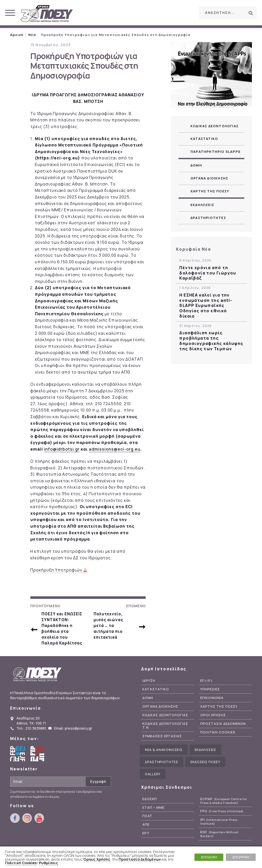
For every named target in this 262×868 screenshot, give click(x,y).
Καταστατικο (204, 139)
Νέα (32, 35)
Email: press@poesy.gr (73, 741)
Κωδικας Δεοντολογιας (214, 126)
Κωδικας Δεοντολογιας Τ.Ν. (165, 738)
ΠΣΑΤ (147, 828)
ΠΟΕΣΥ (47, 14)
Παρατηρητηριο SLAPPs (215, 152)
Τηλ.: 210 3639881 (31, 741)
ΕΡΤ (146, 846)
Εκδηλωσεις (202, 205)
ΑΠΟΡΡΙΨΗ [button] (241, 857)
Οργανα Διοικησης (209, 178)
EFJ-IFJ (206, 693)
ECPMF (224, 813)
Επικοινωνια (212, 710)
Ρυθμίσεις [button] (49, 863)
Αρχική (17, 35)
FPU (222, 824)
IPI (219, 834)
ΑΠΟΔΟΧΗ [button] (209, 857)
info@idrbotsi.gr (62, 449)
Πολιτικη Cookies (218, 745)
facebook (164, 12)
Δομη (196, 165)
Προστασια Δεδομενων (223, 736)
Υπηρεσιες (210, 702)
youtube (187, 12)
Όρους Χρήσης (97, 859)
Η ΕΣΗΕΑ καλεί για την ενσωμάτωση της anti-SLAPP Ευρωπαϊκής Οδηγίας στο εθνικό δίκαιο (206, 306)
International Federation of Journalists (38, 766)
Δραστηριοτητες (208, 218)
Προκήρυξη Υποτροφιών (57, 570)
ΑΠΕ (146, 837)
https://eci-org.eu (57, 158)
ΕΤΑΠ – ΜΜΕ (153, 820)
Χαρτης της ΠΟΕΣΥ (210, 191)
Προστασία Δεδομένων (140, 859)
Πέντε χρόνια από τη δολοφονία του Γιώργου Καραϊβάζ (208, 273)
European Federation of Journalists (18, 766)
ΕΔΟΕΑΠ (150, 811)
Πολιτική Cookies (21, 863)
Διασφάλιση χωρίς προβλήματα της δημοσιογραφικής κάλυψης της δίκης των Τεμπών (211, 341)
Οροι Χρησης (213, 727)
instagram (176, 12)
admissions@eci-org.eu (115, 449)
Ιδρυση (149, 693)
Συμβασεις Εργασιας (162, 749)
